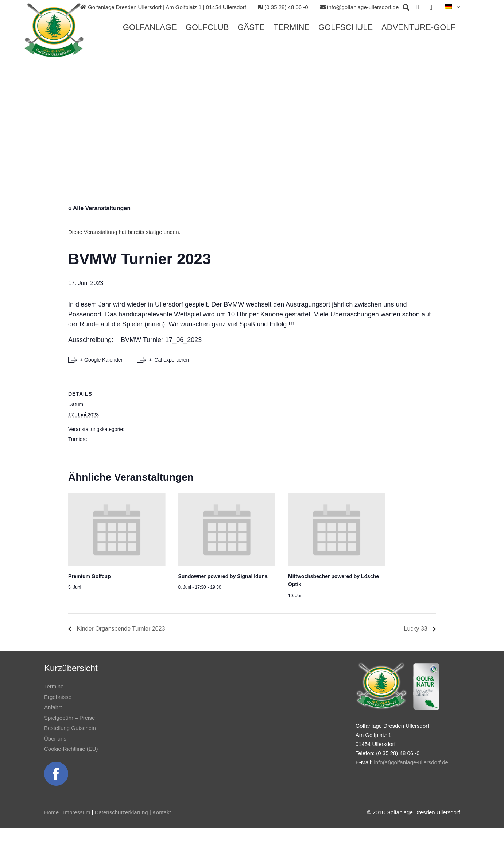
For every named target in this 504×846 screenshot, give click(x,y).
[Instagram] (431, 7)
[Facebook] (418, 7)
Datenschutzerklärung (121, 812)
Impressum (77, 812)
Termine (54, 686)
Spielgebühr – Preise (69, 718)
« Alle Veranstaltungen (99, 208)
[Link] (54, 30)
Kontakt (162, 812)
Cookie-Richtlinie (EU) (71, 749)
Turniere (78, 439)
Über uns (55, 739)
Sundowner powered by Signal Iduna (223, 576)
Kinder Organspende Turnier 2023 (120, 629)
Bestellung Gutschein (70, 728)
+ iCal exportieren (169, 360)
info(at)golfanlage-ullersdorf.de (411, 762)
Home (51, 812)
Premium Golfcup (90, 576)
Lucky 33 (416, 629)
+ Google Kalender (101, 360)
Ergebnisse (58, 697)
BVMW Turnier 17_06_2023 (161, 340)
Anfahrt (53, 707)
